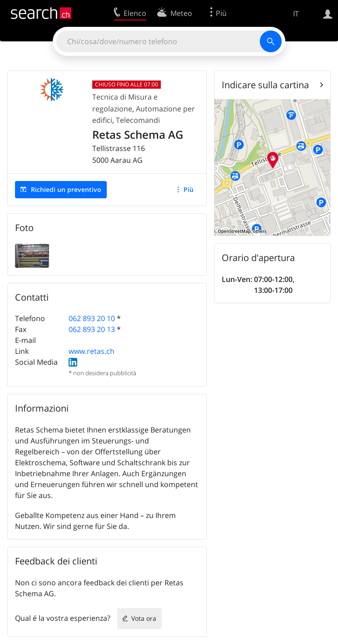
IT (296, 14)
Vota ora (144, 618)
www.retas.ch (92, 351)
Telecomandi (138, 120)
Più (189, 189)
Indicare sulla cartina (265, 85)
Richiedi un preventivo (66, 189)
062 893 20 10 (92, 318)
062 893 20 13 (92, 329)
